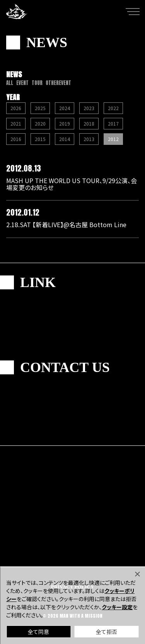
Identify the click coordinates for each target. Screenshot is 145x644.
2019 (65, 123)
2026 (16, 108)
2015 (40, 139)
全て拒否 (107, 632)
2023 (89, 108)
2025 (40, 108)
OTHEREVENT (58, 83)
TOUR (37, 83)
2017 (113, 123)
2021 (16, 123)
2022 (113, 108)
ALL (10, 83)
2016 (16, 139)
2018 (89, 123)
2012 (113, 139)
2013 (89, 139)
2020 (40, 123)
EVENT (22, 83)
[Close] (137, 574)
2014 (65, 139)
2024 (65, 108)
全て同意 (38, 632)
